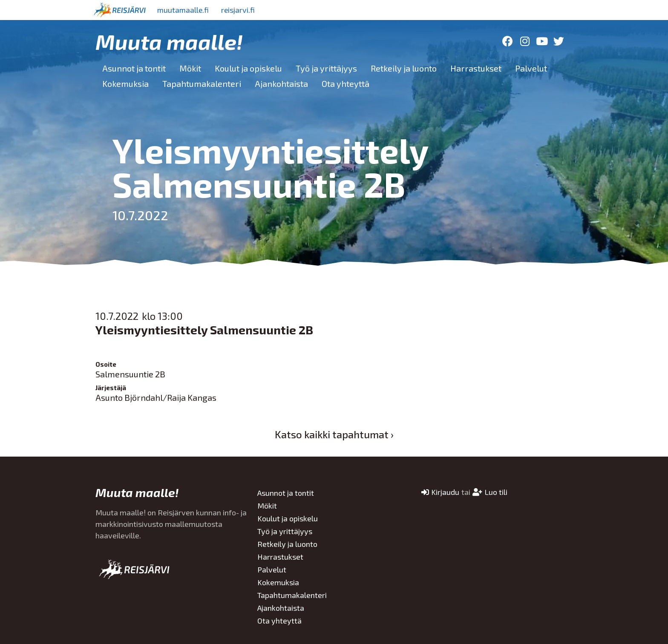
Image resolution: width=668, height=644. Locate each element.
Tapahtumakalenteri (202, 83)
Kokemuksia (125, 83)
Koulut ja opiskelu (248, 68)
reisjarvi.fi (240, 10)
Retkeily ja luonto (404, 68)
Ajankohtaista (281, 83)
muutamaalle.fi (184, 10)
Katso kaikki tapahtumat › (334, 434)
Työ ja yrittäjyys (326, 68)
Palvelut (531, 68)
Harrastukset (476, 68)
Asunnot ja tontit (134, 68)
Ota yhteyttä (346, 83)
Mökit (190, 68)
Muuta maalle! (169, 41)
